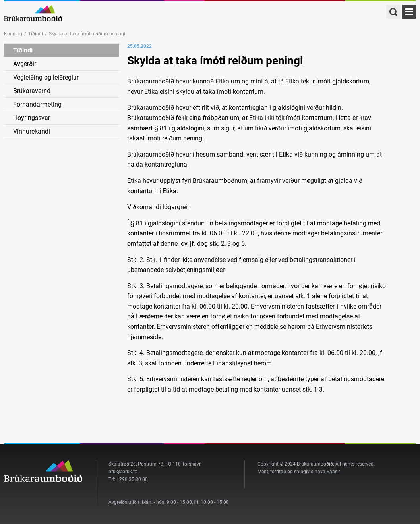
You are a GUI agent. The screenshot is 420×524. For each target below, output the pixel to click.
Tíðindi (36, 34)
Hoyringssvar (32, 118)
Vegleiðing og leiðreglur (46, 77)
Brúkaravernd (32, 91)
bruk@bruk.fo (123, 472)
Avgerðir (25, 64)
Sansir (333, 472)
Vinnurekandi (32, 131)
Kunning (13, 34)
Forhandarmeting (37, 104)
